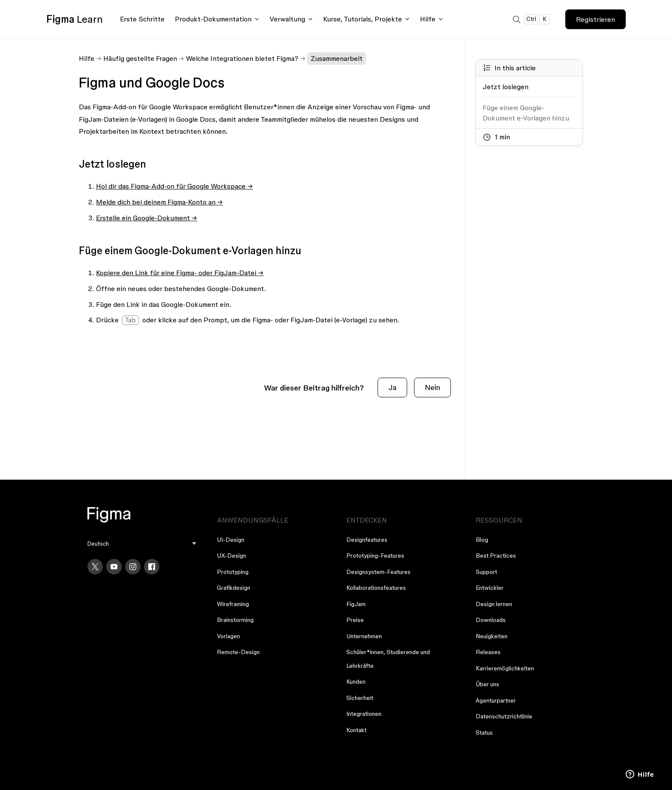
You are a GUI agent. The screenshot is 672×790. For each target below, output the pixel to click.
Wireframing (233, 604)
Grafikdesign (234, 588)
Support (486, 572)
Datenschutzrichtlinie (504, 716)
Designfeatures (367, 540)
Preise (355, 620)
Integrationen (364, 714)
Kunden (356, 682)
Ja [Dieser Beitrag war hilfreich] (392, 387)
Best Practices (496, 556)
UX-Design (231, 556)
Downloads (491, 620)
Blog (482, 540)
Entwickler (490, 588)
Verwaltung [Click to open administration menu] (287, 19)
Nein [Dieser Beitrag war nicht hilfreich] (432, 387)
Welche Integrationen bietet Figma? (242, 58)
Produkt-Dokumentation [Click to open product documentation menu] (213, 19)
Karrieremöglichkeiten (505, 668)
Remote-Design (238, 652)
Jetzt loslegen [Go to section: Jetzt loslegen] (505, 87)
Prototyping (233, 572)
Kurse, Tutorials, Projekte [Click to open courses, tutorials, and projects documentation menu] (363, 19)
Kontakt (356, 730)
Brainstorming (235, 620)
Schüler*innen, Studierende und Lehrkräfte (388, 659)
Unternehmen (364, 636)
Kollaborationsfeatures (376, 588)
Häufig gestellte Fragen (140, 58)
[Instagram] (133, 567)
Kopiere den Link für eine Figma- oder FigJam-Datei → (180, 273)
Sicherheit (360, 698)
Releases (488, 652)
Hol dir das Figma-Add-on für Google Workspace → (174, 186)
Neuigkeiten (492, 636)
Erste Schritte (142, 19)
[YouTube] (114, 567)
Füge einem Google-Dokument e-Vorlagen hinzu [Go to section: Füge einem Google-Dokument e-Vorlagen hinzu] (526, 113)
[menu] (142, 544)
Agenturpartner (496, 700)
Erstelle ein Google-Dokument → (147, 218)
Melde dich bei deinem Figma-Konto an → (159, 202)
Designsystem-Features (378, 572)
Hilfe (87, 58)
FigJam (356, 604)
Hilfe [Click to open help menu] (428, 19)
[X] (95, 567)
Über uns (487, 684)
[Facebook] (152, 567)
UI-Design (231, 540)
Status (484, 733)
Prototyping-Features (375, 556)
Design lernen (494, 604)
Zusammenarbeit (337, 58)
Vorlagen (228, 636)
